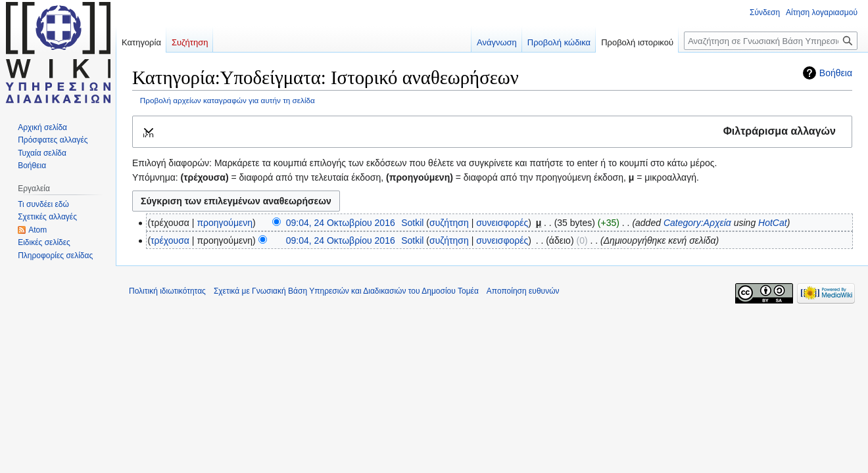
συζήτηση (449, 223)
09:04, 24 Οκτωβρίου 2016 (341, 223)
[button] (492, 132)
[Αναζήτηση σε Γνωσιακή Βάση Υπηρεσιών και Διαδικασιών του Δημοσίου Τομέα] (771, 41)
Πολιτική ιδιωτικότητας (167, 291)
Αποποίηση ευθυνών (523, 291)
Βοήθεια (836, 73)
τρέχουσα (170, 240)
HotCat (773, 223)
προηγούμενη (225, 223)
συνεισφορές (502, 223)
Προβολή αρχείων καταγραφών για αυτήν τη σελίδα (228, 100)
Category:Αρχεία (697, 223)
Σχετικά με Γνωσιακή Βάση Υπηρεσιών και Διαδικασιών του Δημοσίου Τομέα (346, 291)
